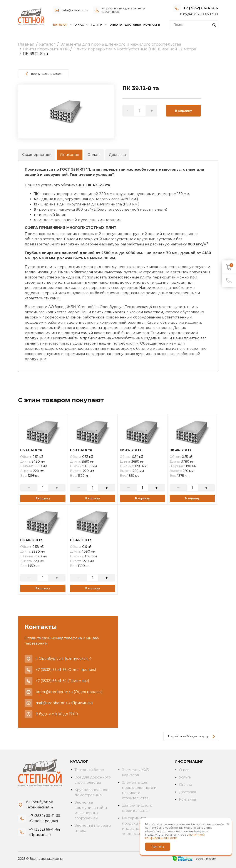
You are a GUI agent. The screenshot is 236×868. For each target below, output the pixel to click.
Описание (70, 155)
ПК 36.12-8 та (81, 450)
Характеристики (37, 155)
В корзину (183, 111)
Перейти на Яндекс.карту (191, 736)
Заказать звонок (205, 14)
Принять (158, 846)
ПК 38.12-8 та (181, 450)
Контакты (152, 25)
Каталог (47, 44)
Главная (26, 44)
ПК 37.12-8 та (131, 450)
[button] (110, 88)
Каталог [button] (60, 25)
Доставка (133, 25)
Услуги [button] (96, 25)
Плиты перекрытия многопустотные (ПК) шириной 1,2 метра (135, 49)
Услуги (185, 777)
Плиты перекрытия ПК (46, 49)
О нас (184, 770)
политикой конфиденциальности (175, 836)
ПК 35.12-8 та (31, 450)
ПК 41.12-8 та (81, 540)
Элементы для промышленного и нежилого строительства (121, 44)
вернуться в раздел (44, 74)
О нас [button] (79, 25)
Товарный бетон (89, 770)
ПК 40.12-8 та (31, 540)
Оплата (116, 25)
